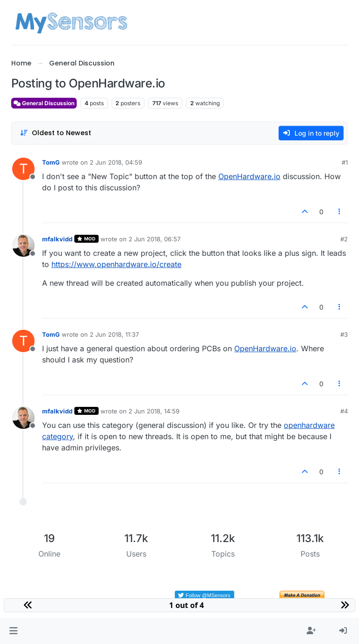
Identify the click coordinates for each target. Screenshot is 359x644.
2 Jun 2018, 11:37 (114, 334)
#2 (344, 239)
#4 (344, 411)
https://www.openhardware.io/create (116, 264)
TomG (51, 162)
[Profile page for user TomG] (23, 169)
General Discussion (44, 103)
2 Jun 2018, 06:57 (154, 239)
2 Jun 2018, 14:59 (154, 411)
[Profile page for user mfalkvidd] (23, 246)
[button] (13, 631)
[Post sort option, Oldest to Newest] (55, 133)
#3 (344, 334)
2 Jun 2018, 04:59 (116, 162)
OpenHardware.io (249, 176)
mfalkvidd (57, 239)
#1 (345, 162)
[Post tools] (340, 212)
